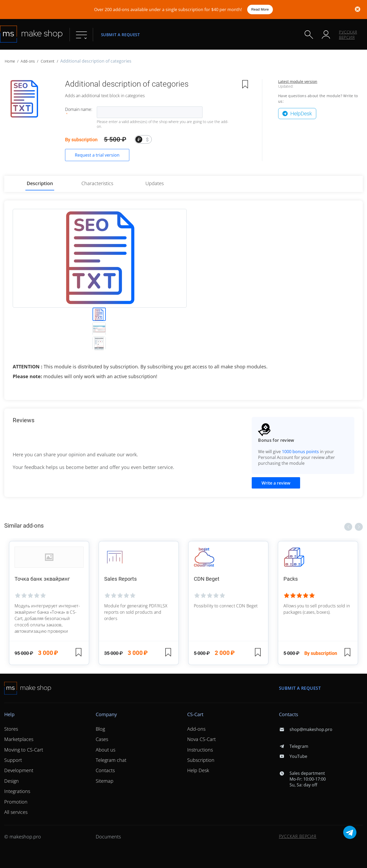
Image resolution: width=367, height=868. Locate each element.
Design (12, 781)
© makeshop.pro (23, 837)
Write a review (276, 483)
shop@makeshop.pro (306, 729)
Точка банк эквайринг (42, 579)
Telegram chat (111, 760)
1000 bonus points (300, 452)
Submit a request (120, 34)
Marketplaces (19, 739)
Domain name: (79, 109)
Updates (155, 183)
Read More (260, 9)
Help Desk (198, 770)
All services (16, 812)
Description (40, 183)
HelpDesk (301, 114)
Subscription (201, 760)
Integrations (17, 791)
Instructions (200, 750)
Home (10, 61)
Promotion (16, 802)
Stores (11, 729)
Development (19, 770)
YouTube (293, 756)
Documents (108, 837)
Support (13, 760)
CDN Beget (207, 579)
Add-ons (28, 61)
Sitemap (105, 781)
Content (48, 61)
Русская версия (348, 35)
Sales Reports (120, 579)
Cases (102, 739)
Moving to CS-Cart (24, 750)
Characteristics (97, 183)
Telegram (294, 746)
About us (105, 750)
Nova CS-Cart (201, 739)
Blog (100, 729)
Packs (291, 579)
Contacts (105, 770)
